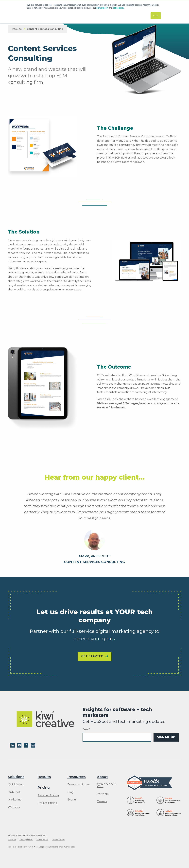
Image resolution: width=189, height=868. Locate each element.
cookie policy (118, 8)
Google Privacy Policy (47, 847)
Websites (14, 807)
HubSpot (14, 792)
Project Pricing (47, 803)
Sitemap (12, 840)
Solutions (16, 777)
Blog (70, 792)
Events (72, 800)
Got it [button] (156, 16)
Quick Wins (15, 785)
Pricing (44, 788)
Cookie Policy (58, 840)
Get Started (92, 656)
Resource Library (78, 785)
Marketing (15, 800)
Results (17, 29)
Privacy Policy (26, 840)
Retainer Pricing (48, 796)
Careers (102, 801)
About (102, 777)
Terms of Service (64, 847)
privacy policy (103, 8)
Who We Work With (107, 785)
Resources (77, 777)
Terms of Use (42, 840)
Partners (103, 794)
